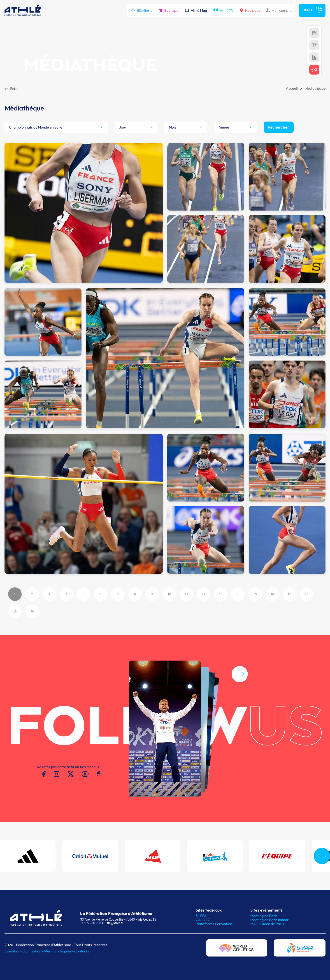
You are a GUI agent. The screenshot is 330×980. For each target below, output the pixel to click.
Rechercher (279, 127)
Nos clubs (250, 10)
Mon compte (279, 10)
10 (169, 594)
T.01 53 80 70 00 (92, 923)
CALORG (203, 920)
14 (238, 594)
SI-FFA (201, 916)
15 (255, 594)
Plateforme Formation (214, 924)
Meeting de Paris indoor (270, 920)
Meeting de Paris (264, 916)
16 (272, 594)
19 (15, 611)
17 (289, 594)
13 (221, 594)
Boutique (169, 10)
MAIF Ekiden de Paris (267, 924)
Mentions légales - (59, 951)
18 (307, 594)
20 (32, 611)
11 (187, 594)
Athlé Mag (196, 10)
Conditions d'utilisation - (24, 951)
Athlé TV (223, 10)
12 (204, 594)
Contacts (82, 951)
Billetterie (142, 10)
